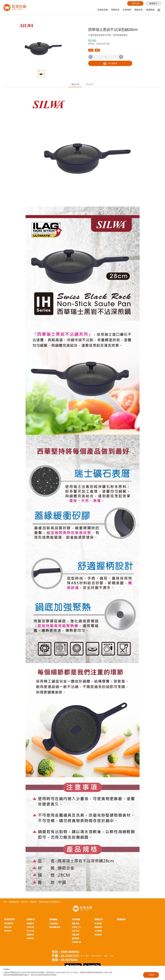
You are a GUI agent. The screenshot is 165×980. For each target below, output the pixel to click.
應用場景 (76, 938)
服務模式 (30, 924)
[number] (106, 57)
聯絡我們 (98, 927)
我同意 (152, 975)
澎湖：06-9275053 (64, 960)
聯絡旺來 (139, 10)
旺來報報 (127, 10)
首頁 (5, 902)
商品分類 (24, 902)
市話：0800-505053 (65, 952)
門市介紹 (30, 931)
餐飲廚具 (33, 902)
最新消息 (76, 924)
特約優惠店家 (55, 927)
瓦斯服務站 (54, 924)
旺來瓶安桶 (103, 10)
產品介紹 (71, 85)
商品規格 (94, 85)
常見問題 (98, 924)
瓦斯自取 (30, 927)
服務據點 (53, 919)
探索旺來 (115, 10)
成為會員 (98, 935)
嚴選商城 (150, 10)
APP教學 (98, 931)
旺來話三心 (76, 927)
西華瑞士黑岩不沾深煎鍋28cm (50, 902)
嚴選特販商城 (14, 902)
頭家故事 (76, 935)
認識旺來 (30, 935)
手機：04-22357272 (65, 956)
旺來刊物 (76, 931)
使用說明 (8, 931)
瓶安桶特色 (9, 923)
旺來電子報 (76, 942)
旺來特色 (30, 938)
